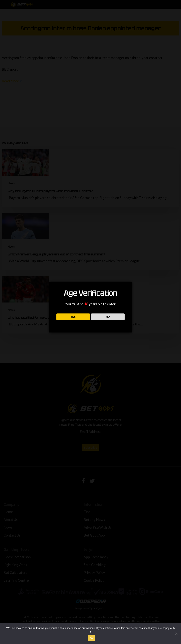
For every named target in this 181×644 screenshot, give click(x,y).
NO (108, 317)
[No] (176, 634)
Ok (91, 638)
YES (73, 317)
